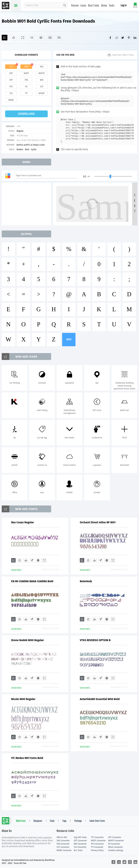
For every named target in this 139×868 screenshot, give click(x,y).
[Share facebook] (110, 38)
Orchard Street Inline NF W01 (98, 522)
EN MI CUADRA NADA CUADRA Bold (32, 581)
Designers (38, 821)
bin (42, 80)
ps (26, 87)
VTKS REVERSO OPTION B (95, 640)
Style (52, 821)
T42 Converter (80, 847)
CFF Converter (63, 847)
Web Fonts (21, 821)
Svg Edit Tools (80, 837)
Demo (104, 6)
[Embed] (38, 560)
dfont (42, 93)
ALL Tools (78, 850)
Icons (83, 6)
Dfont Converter (115, 847)
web (26, 67)
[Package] (41, 38)
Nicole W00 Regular (23, 699)
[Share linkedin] (135, 38)
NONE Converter (64, 850)
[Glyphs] (32, 38)
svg (42, 67)
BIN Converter (80, 844)
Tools (112, 6)
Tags (64, 821)
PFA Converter (63, 844)
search (65, 5)
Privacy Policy (97, 850)
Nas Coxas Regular (23, 522)
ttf (11, 67)
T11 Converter (97, 847)
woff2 (42, 73)
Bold (27, 149)
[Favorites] (14, 38)
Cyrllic (34, 149)
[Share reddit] (117, 38)
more (69, 339)
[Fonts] (59, 38)
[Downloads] (26, 560)
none (11, 100)
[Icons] (50, 38)
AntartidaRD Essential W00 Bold (100, 699)
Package (78, 821)
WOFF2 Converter (116, 841)
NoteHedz (86, 581)
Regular (20, 131)
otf (11, 80)
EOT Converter (80, 841)
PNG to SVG (62, 837)
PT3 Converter (97, 844)
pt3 (11, 87)
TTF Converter (97, 837)
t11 (26, 93)
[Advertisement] (27, 204)
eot (11, 73)
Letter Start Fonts (97, 821)
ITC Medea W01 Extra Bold (27, 758)
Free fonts (6, 6)
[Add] (5, 38)
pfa (26, 80)
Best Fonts (94, 6)
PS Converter (114, 844)
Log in (124, 6)
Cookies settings (116, 850)
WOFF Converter (98, 841)
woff (26, 73)
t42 (11, 93)
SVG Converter (63, 841)
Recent (75, 6)
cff (42, 87)
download (26, 114)
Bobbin (20, 149)
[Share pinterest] (129, 38)
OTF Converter (115, 837)
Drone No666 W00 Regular (28, 640)
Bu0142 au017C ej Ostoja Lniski (31, 145)
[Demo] (23, 38)
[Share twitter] (123, 38)
